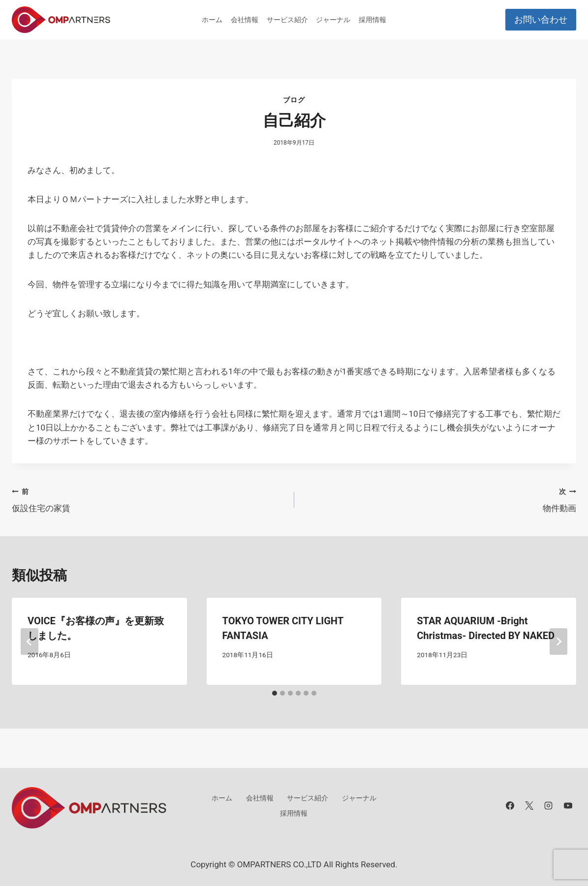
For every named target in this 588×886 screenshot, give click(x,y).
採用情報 (372, 20)
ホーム (212, 20)
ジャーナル (333, 20)
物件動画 (440, 499)
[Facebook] (510, 805)
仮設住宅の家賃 (149, 499)
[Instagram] (549, 805)
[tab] (275, 693)
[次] (558, 642)
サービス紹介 (287, 20)
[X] (529, 805)
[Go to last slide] (30, 642)
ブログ (294, 100)
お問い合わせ (541, 19)
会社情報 (245, 20)
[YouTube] (568, 805)
